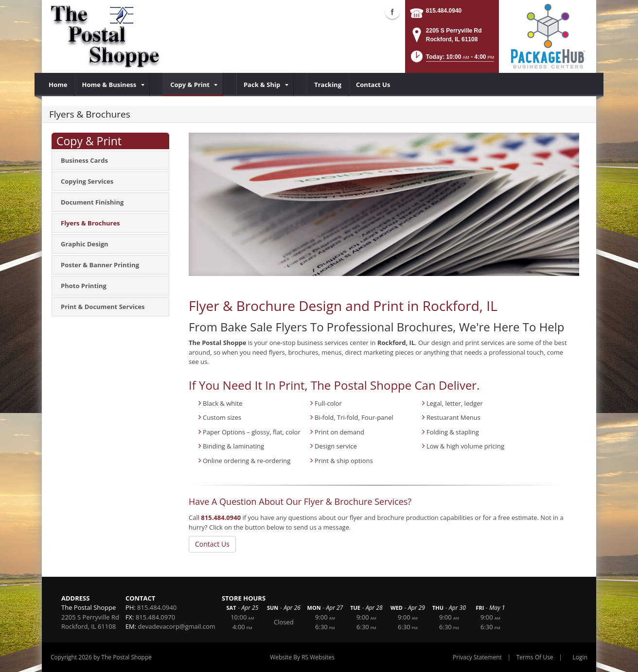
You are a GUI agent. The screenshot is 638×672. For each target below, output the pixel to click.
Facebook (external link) (392, 12)
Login (580, 657)
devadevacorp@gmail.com (177, 626)
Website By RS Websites (302, 657)
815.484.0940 (444, 11)
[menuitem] (58, 85)
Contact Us (212, 544)
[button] (452, 60)
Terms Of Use (535, 657)
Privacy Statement (477, 657)
